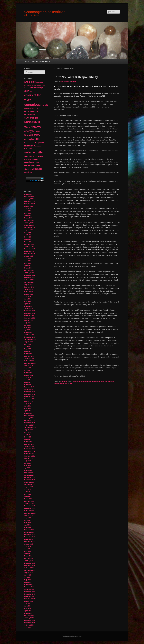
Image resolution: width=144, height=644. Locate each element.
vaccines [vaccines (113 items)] (35, 165)
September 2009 (30, 599)
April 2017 (28, 382)
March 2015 (28, 442)
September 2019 (30, 339)
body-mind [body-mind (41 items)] (42, 85)
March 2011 (28, 556)
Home (27, 61)
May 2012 (28, 523)
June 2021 (28, 299)
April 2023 (28, 266)
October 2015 (29, 425)
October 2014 (29, 454)
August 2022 (29, 285)
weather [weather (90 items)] (28, 172)
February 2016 (29, 416)
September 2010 (30, 570)
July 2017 (28, 377)
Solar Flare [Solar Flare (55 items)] (28, 156)
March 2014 (28, 470)
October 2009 (29, 596)
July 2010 (28, 575)
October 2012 (29, 511)
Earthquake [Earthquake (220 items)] (32, 122)
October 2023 (29, 251)
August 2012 (29, 516)
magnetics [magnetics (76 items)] (39, 143)
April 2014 (28, 468)
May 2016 (28, 408)
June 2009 (28, 606)
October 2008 (29, 625)
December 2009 (30, 592)
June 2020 (28, 325)
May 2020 (28, 327)
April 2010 (28, 582)
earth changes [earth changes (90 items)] (31, 118)
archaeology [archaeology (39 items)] (40, 82)
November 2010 (30, 566)
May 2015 (28, 437)
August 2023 (29, 256)
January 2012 (29, 532)
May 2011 (28, 551)
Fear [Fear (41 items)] (39, 131)
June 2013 (28, 492)
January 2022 (29, 289)
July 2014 (28, 461)
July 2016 (28, 404)
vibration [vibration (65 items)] (28, 169)
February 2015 (29, 444)
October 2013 (29, 482)
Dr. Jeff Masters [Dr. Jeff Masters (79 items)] (31, 112)
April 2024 (28, 239)
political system (59, 383)
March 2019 (28, 354)
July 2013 (28, 489)
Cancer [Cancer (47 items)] (27, 88)
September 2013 (30, 485)
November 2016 (30, 394)
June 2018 (28, 370)
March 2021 (28, 306)
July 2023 (28, 258)
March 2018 (28, 373)
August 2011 (29, 544)
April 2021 (28, 304)
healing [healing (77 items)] (28, 140)
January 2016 (29, 418)
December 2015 (30, 420)
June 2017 (28, 380)
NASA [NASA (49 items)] (26, 149)
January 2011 (29, 561)
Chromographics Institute (45, 12)
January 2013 (29, 504)
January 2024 (29, 247)
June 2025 (28, 211)
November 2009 (30, 594)
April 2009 (28, 611)
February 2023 (29, 270)
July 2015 (28, 432)
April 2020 (28, 330)
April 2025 (28, 216)
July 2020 (28, 323)
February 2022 (29, 287)
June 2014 (28, 463)
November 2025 (30, 201)
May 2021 (28, 301)
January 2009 (29, 618)
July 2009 (28, 604)
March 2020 (28, 332)
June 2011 (28, 549)
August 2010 (29, 573)
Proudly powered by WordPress (72, 636)
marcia (74, 81)
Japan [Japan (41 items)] (32, 143)
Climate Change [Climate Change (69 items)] (36, 88)
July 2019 (28, 344)
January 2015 (29, 446)
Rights (67, 383)
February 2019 (29, 356)
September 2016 (30, 399)
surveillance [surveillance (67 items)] (29, 162)
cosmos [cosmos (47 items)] (27, 109)
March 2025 (28, 218)
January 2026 (29, 199)
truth (71, 383)
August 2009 (29, 601)
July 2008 (28, 627)
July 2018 (28, 368)
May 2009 (28, 608)
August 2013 (29, 487)
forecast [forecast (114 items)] (29, 135)
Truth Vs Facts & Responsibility (76, 77)
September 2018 (30, 363)
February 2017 (29, 387)
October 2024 (29, 225)
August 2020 (29, 320)
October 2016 (29, 397)
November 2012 (30, 508)
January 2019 (29, 358)
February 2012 (29, 530)
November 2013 (30, 480)
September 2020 (30, 318)
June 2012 (28, 520)
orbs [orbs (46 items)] (30, 149)
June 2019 (28, 347)
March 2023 (28, 268)
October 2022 (29, 280)
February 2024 (29, 244)
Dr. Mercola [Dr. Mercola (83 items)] (29, 115)
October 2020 (29, 316)
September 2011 (30, 542)
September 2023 (30, 254)
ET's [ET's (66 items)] (35, 131)
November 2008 (30, 623)
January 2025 (29, 223)
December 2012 (30, 506)
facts (93, 381)
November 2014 (30, 451)
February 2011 (29, 558)
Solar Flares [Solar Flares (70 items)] (38, 156)
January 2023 (29, 273)
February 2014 (29, 473)
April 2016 (28, 411)
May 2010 (28, 580)
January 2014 (29, 475)
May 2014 (28, 465)
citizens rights (77, 381)
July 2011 (28, 546)
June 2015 (28, 435)
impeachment (100, 381)
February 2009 (29, 615)
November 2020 (30, 313)
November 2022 (30, 277)
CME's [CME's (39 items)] (31, 91)
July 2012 (28, 518)
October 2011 (29, 539)
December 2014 (30, 449)
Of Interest (63, 381)
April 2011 (28, 554)
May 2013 (28, 494)
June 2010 (28, 577)
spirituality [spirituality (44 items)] (28, 159)
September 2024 (30, 228)
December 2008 (30, 620)
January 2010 (29, 589)
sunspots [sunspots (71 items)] (35, 159)
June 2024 (28, 235)
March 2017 (28, 385)
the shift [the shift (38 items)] (37, 162)
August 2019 (29, 342)
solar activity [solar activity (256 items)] (34, 152)
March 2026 (28, 194)
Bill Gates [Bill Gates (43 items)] (35, 85)
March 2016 (28, 413)
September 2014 (30, 456)
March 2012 (28, 527)
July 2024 (28, 232)
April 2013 (28, 496)
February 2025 (29, 220)
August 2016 (29, 401)
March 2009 (28, 613)
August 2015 (29, 430)
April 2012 (28, 525)
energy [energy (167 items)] (29, 131)
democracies (87, 381)
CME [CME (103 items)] (27, 91)
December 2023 (30, 249)
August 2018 (29, 366)
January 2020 (29, 335)
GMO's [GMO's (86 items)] (37, 135)
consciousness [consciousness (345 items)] (36, 105)
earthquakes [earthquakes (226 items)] (33, 127)
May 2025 (28, 213)
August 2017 (29, 375)
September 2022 (30, 282)
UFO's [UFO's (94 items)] (27, 165)
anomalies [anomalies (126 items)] (30, 82)
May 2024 (28, 237)
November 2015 (30, 423)
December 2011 (30, 535)
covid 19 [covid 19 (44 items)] (33, 109)
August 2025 (29, 206)
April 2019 (28, 351)
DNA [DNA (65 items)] (38, 109)
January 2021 (29, 308)
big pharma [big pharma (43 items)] (28, 85)
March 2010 (28, 585)
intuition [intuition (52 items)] (27, 143)
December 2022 (30, 275)
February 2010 (29, 587)
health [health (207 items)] (35, 139)
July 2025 (28, 208)
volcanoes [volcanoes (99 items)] (37, 169)
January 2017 (29, 389)
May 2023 (28, 263)
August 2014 (29, 458)
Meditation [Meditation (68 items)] (29, 146)
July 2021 (28, 296)
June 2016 (28, 406)
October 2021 (29, 292)
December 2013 (30, 477)
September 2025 (30, 204)
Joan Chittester (110, 381)
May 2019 (28, 349)
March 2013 (28, 499)
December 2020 (30, 311)
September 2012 (30, 513)
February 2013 (29, 501)
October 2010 (29, 568)
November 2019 (30, 337)
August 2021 (29, 294)
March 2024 (28, 242)
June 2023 (28, 261)
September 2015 (30, 427)
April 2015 (28, 439)
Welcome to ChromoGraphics (42, 61)
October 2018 (29, 361)
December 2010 (30, 563)
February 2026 (29, 197)
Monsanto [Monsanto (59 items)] (37, 146)
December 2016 (30, 392)
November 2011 (30, 537)
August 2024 (29, 230)
